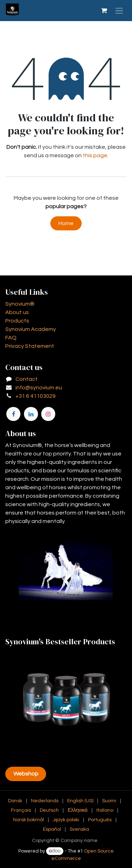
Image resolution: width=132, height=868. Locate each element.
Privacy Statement (30, 346)
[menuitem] (15, 801)
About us (17, 312)
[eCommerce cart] (104, 11)
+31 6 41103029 (36, 396)
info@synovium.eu (39, 388)
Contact (27, 379)
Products (17, 321)
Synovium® (20, 304)
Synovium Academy (31, 329)
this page (95, 155)
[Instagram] (48, 414)
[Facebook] (13, 414)
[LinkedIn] (31, 414)
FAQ (11, 338)
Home (66, 223)
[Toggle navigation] (119, 11)
